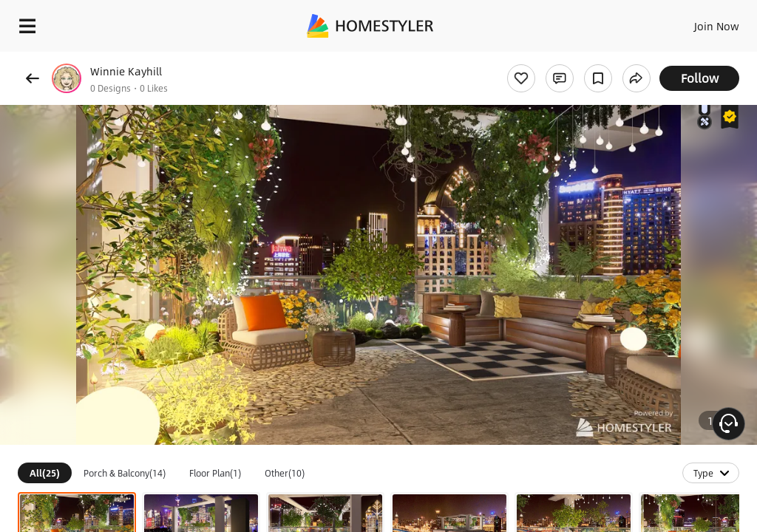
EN (697, 22)
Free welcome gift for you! (568, 59)
